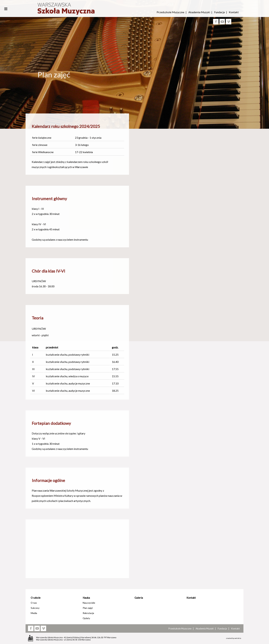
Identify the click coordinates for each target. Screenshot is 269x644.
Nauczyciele (89, 603)
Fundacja (219, 12)
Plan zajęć (88, 608)
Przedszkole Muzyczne (170, 12)
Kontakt (234, 12)
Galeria (139, 598)
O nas (34, 603)
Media (34, 613)
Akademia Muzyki (199, 12)
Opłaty (86, 618)
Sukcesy (35, 608)
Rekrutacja (88, 613)
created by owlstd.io (234, 638)
